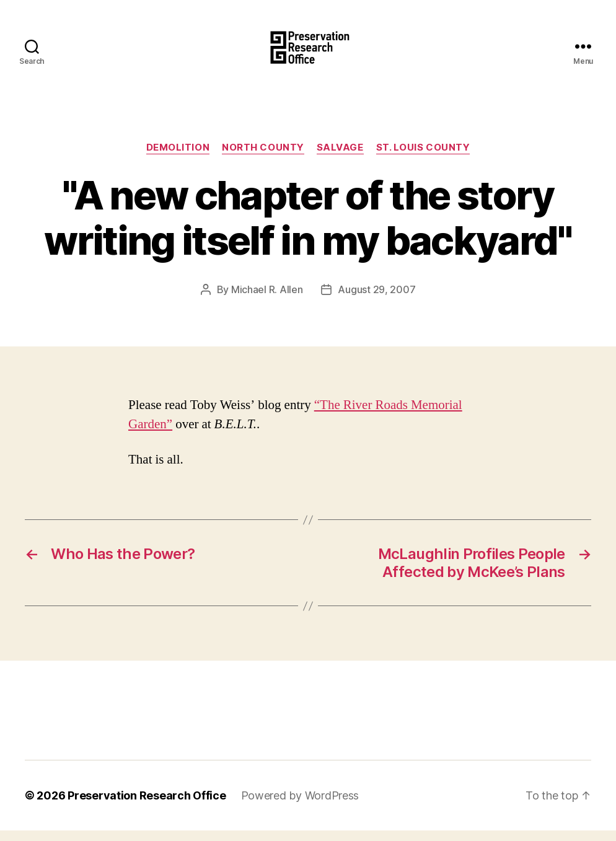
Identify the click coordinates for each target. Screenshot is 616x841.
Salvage (340, 158)
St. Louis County (423, 158)
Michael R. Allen (267, 300)
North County (263, 158)
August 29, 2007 (376, 300)
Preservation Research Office (147, 806)
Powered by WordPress (300, 806)
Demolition (178, 158)
